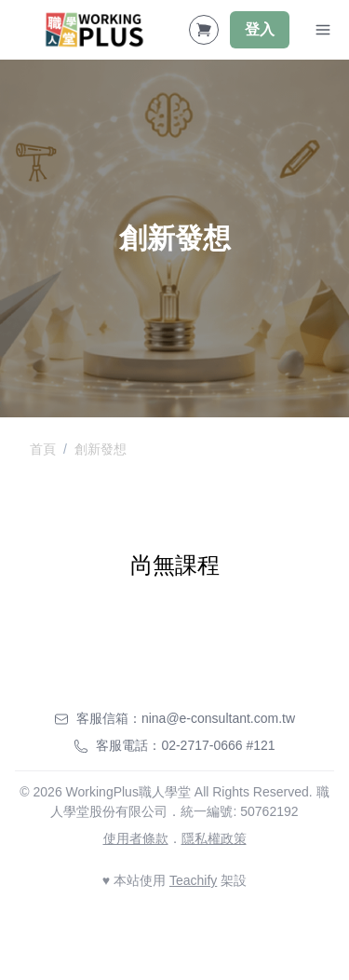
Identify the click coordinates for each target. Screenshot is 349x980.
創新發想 (101, 449)
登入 (260, 29)
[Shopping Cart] (204, 30)
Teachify (193, 880)
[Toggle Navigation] (323, 30)
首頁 (43, 449)
